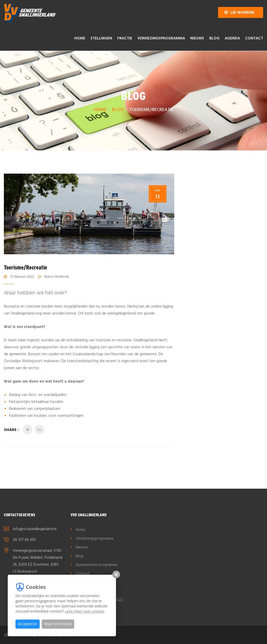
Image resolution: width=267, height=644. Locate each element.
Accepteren (28, 624)
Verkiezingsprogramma (161, 38)
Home (80, 38)
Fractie (125, 38)
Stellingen (101, 38)
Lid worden (239, 13)
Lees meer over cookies (85, 611)
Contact (254, 38)
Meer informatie (58, 624)
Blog (214, 38)
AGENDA (232, 38)
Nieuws (197, 38)
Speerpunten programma (97, 565)
